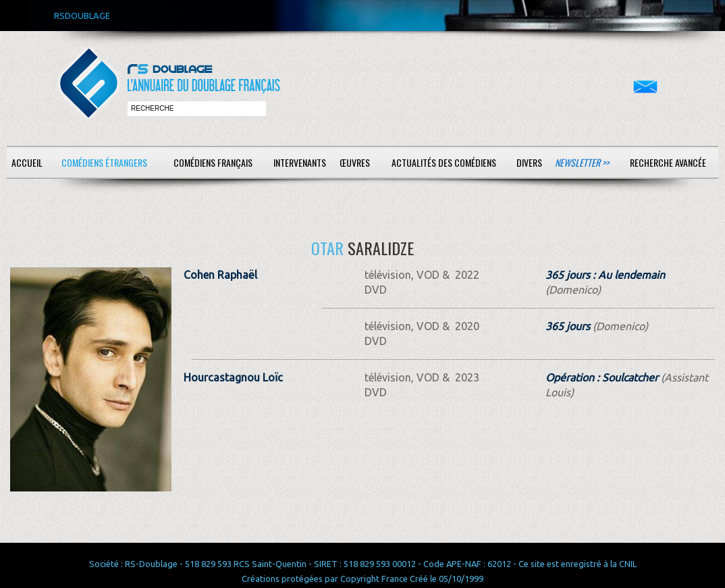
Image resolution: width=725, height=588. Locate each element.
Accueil (27, 162)
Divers (529, 162)
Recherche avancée (668, 162)
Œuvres (355, 162)
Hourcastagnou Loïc (233, 377)
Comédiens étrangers (104, 162)
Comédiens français (213, 162)
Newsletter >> (582, 162)
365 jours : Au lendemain (605, 275)
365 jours (568, 326)
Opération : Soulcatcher (602, 377)
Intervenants (300, 162)
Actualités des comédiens (444, 162)
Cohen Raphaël (220, 275)
